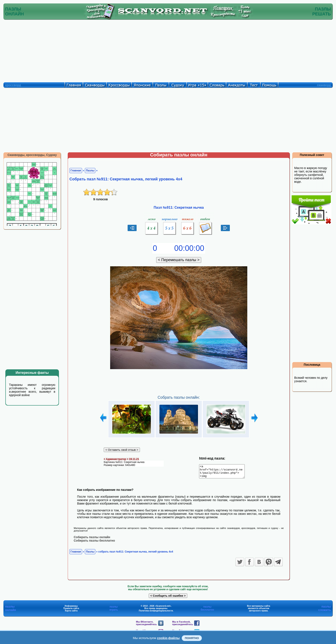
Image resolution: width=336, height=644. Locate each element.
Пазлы (90, 171)
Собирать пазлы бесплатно (94, 543)
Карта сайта (71, 613)
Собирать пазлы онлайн (92, 539)
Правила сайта (71, 611)
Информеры (71, 608)
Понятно (192, 638)
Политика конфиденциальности (156, 613)
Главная (76, 171)
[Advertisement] (168, 50)
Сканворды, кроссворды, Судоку (32, 155)
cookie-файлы (168, 638)
